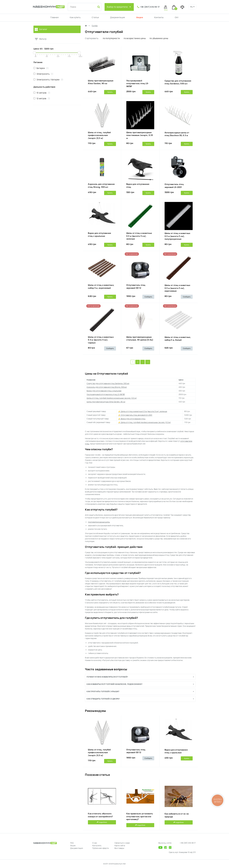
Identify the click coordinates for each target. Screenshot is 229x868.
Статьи (95, 17)
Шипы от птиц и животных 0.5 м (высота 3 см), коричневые (177, 288)
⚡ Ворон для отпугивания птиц (132, 419)
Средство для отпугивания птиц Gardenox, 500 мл (108, 384)
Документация (117, 17)
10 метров (42, 93)
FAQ (72, 843)
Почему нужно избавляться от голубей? (107, 677)
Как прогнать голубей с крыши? (103, 692)
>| (148, 362)
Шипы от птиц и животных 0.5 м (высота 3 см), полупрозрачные (177, 236)
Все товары (119, 848)
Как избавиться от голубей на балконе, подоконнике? (114, 684)
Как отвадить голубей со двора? (103, 699)
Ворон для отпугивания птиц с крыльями (104, 391)
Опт (177, 17)
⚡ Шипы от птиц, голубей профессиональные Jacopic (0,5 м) (144, 422)
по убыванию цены (159, 38)
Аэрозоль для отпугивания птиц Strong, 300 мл (107, 387)
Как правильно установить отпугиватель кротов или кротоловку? (140, 816)
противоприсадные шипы (99, 522)
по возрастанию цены (135, 38)
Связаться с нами (122, 843)
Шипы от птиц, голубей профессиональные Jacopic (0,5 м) (99, 135)
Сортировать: (92, 38)
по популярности (111, 38)
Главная (54, 17)
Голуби (95, 26)
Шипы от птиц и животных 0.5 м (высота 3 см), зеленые (139, 236)
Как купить (75, 17)
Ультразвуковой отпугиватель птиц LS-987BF (138, 84)
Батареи (41, 68)
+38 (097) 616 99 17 (150, 7)
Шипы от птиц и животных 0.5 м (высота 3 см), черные (101, 340)
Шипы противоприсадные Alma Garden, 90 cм (106, 402)
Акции (140, 17)
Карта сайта (120, 846)
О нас (95, 843)
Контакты (159, 17)
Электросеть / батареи (48, 80)
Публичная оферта (100, 848)
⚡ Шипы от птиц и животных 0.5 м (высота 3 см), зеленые (143, 411)
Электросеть (43, 74)
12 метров (42, 98)
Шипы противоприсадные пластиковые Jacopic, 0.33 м (140, 135)
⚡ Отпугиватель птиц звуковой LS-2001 (135, 415)
